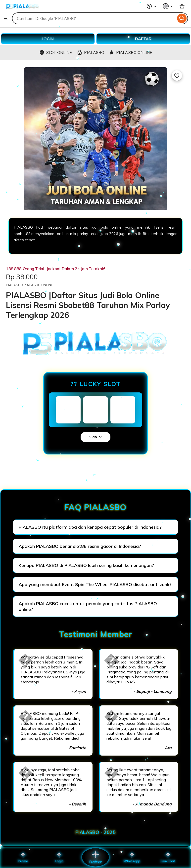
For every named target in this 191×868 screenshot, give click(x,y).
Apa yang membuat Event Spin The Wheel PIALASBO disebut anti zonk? (95, 584)
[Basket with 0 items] (182, 6)
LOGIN (48, 39)
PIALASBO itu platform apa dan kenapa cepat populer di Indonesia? (90, 527)
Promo (23, 857)
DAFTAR (143, 39)
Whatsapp (132, 857)
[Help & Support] (151, 6)
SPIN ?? (95, 437)
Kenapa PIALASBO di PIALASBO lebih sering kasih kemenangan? (86, 565)
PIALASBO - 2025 (95, 832)
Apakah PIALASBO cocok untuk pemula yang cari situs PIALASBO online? (88, 606)
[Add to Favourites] (177, 75)
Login (59, 857)
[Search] (182, 18)
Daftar (95, 857)
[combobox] (94, 18)
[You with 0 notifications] (168, 6)
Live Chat (168, 857)
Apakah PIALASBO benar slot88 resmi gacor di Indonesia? (80, 546)
